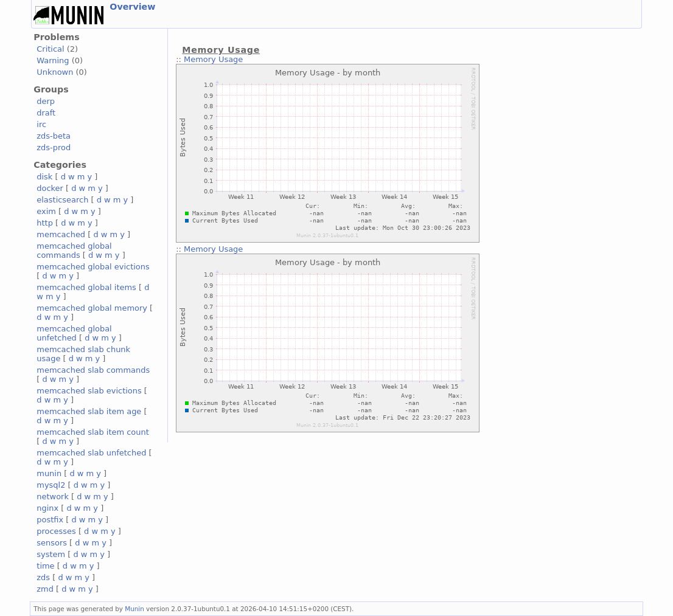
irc (41, 124)
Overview (132, 7)
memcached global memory (92, 308)
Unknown (55, 72)
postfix (50, 520)
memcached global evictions (93, 267)
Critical (50, 49)
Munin (134, 609)
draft (46, 113)
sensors (52, 543)
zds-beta (54, 136)
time (45, 566)
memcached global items (86, 287)
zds (43, 577)
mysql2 (51, 485)
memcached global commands (74, 251)
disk (44, 177)
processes (56, 531)
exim (46, 211)
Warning (53, 61)
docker (50, 188)
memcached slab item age (89, 411)
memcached (61, 234)
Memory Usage (213, 59)
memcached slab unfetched (91, 453)
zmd (45, 589)
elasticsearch (62, 200)
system (51, 554)
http (45, 223)
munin (49, 473)
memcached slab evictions (89, 391)
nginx (47, 508)
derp (46, 101)
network (53, 497)
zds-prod (54, 147)
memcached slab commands (93, 370)
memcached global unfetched (74, 333)
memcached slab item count (92, 432)
